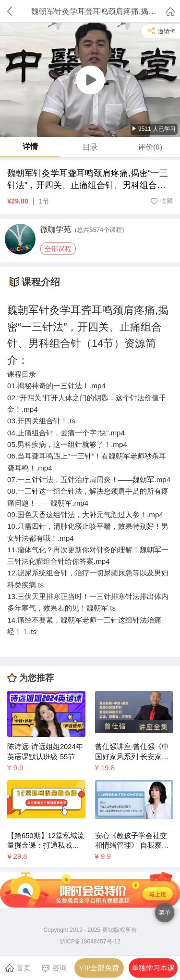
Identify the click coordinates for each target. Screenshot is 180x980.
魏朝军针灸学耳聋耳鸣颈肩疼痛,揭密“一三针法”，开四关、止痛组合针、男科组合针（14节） (88, 180)
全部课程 (58, 249)
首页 (18, 967)
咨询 (54, 968)
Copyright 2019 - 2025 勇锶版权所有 (90, 930)
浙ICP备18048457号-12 (90, 942)
